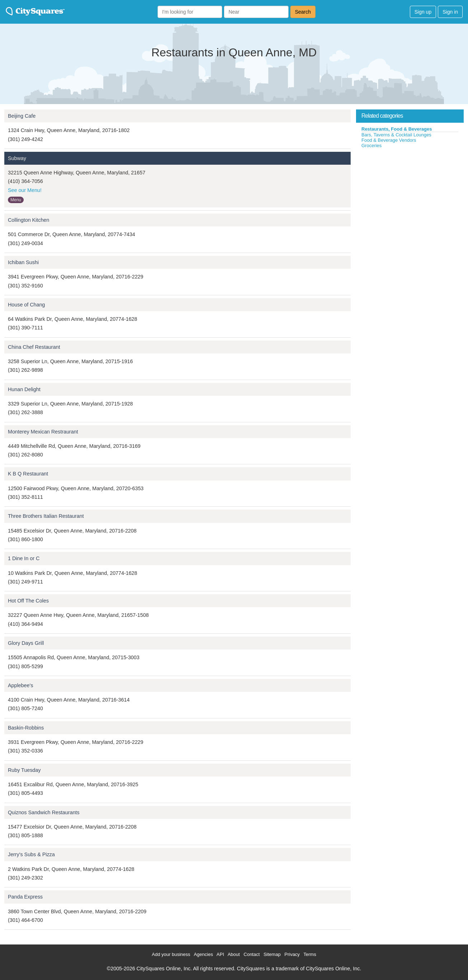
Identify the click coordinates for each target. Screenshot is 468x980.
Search (303, 12)
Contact (252, 954)
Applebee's (20, 685)
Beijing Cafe (22, 116)
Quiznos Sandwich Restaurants (44, 812)
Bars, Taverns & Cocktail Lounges (396, 135)
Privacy (292, 954)
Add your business (171, 954)
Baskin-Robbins (26, 728)
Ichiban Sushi (23, 262)
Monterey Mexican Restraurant (43, 432)
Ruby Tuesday (24, 770)
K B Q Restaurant (28, 474)
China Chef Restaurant (34, 347)
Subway (17, 158)
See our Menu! (25, 190)
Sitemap (272, 954)
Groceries (371, 146)
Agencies (203, 954)
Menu (16, 200)
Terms (310, 954)
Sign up (423, 12)
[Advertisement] (410, 202)
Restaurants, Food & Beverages (397, 129)
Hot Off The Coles (28, 601)
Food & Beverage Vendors (389, 140)
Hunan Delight (24, 389)
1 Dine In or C (24, 558)
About (234, 954)
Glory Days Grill (26, 643)
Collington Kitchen (29, 220)
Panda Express (25, 897)
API (220, 954)
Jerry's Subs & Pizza (31, 854)
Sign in (450, 12)
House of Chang (26, 305)
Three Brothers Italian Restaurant (46, 516)
